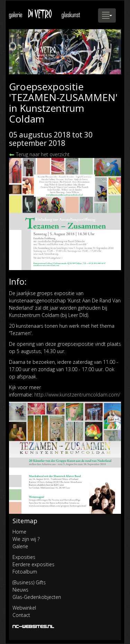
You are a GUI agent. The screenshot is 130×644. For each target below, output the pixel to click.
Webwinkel (24, 608)
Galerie (20, 546)
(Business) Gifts (29, 582)
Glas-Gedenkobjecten (37, 597)
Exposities (24, 557)
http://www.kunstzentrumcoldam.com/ (77, 395)
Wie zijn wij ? (26, 539)
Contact (21, 615)
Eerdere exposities (33, 564)
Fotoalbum (25, 572)
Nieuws (20, 590)
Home (19, 532)
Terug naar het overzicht (39, 154)
